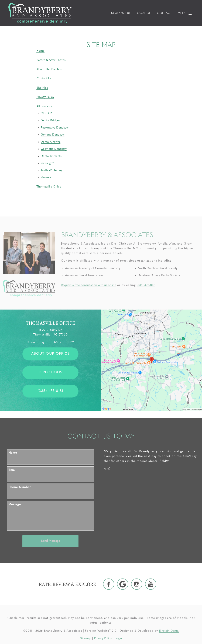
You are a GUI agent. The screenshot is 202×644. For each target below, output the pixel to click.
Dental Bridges (50, 121)
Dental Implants (51, 156)
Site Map (42, 88)
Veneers (46, 178)
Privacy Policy (45, 97)
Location (143, 13)
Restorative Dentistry (55, 128)
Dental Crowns (51, 142)
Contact (165, 13)
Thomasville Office (49, 187)
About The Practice (49, 69)
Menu (186, 13)
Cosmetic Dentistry (54, 149)
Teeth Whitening (52, 170)
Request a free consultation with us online (89, 299)
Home (40, 51)
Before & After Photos (51, 60)
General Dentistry (53, 135)
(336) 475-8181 (146, 299)
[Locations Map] (152, 360)
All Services (44, 106)
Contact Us (44, 79)
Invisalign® (47, 163)
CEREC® (47, 113)
